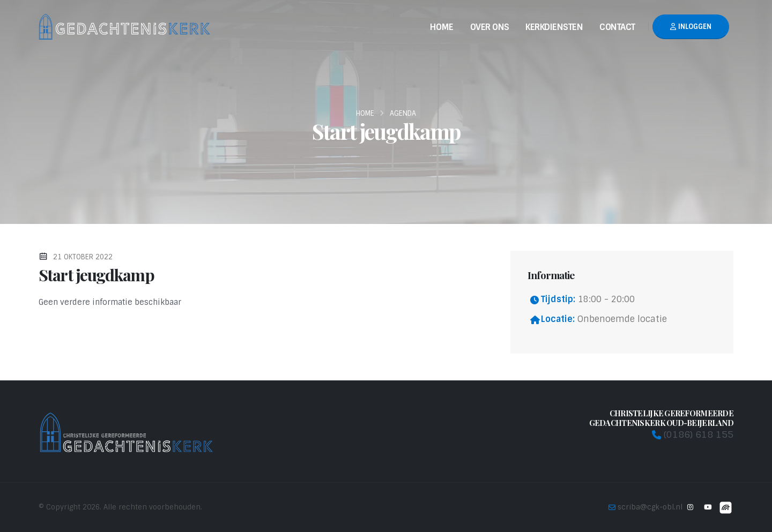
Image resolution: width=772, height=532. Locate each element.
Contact (617, 27)
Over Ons (490, 27)
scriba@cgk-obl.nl (650, 507)
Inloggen (691, 27)
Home (442, 27)
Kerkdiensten (554, 27)
